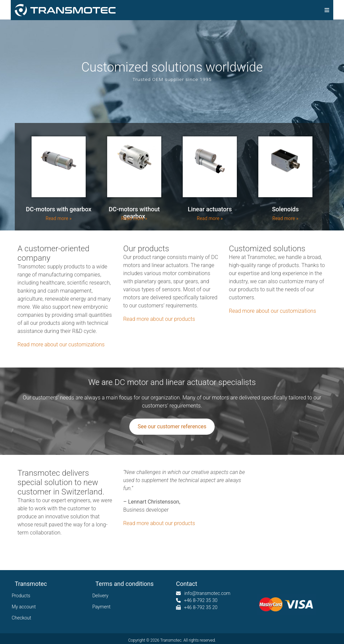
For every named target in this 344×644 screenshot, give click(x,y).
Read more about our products (159, 319)
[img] (327, 10)
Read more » (59, 218)
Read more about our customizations (61, 345)
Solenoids (286, 209)
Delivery (102, 596)
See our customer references (172, 426)
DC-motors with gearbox (59, 209)
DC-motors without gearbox (134, 213)
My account (25, 607)
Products (23, 596)
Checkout (23, 618)
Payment (103, 607)
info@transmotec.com (207, 593)
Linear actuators (210, 209)
